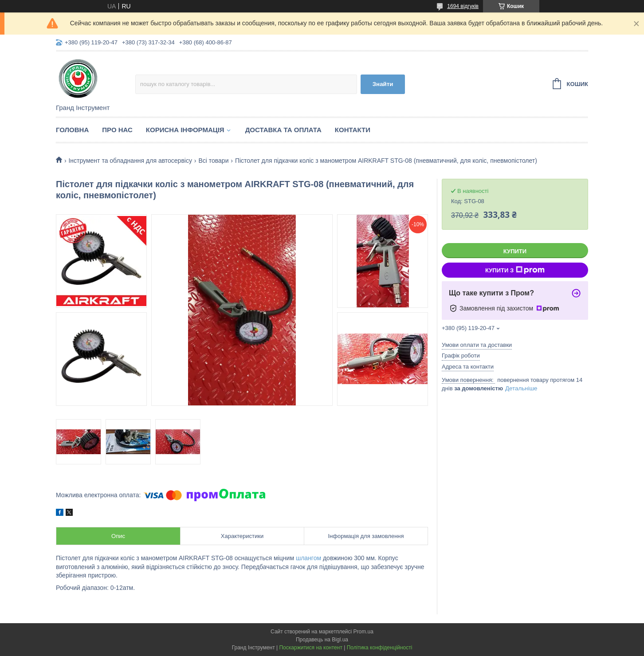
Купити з (515, 270)
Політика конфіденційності (380, 648)
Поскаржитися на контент (310, 648)
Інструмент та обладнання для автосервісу (130, 161)
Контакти (353, 130)
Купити (515, 251)
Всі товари (213, 161)
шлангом (308, 558)
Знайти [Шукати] (383, 84)
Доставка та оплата (283, 130)
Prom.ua (363, 632)
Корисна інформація (185, 130)
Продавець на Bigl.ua (322, 640)
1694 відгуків (463, 6)
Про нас (117, 130)
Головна (72, 130)
